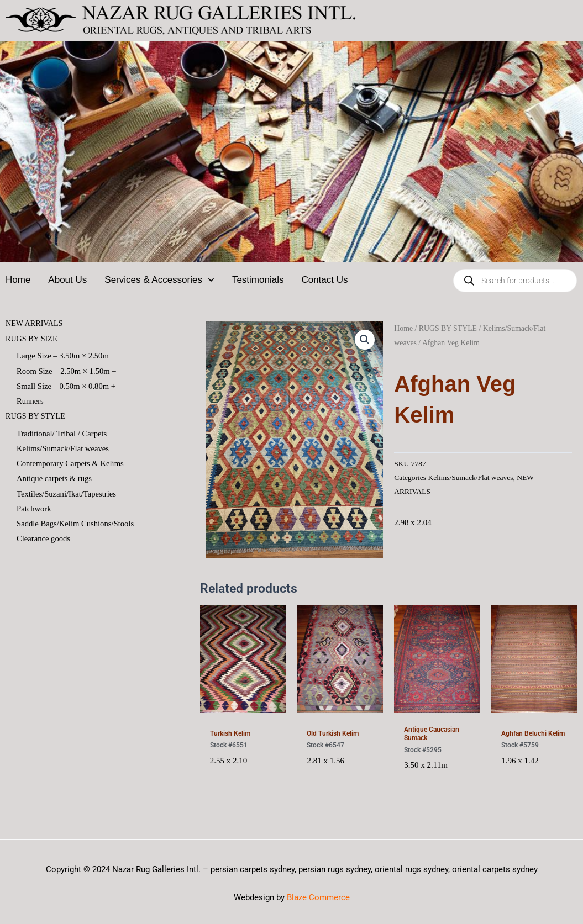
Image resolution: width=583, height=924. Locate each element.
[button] (365, 340)
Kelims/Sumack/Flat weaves (64, 450)
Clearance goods (44, 542)
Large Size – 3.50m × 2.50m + (67, 356)
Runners (30, 402)
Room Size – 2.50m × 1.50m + (68, 371)
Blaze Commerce (318, 897)
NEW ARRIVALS (36, 323)
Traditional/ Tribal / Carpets (63, 435)
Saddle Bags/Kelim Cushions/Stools (77, 527)
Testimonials (258, 280)
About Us (67, 280)
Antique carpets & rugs (55, 481)
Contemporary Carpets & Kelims (72, 466)
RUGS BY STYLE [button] (37, 418)
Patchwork (34, 512)
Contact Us (324, 280)
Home (18, 280)
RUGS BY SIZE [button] (33, 339)
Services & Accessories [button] (159, 280)
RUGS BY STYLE (448, 328)
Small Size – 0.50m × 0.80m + (67, 387)
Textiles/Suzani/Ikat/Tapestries (68, 497)
